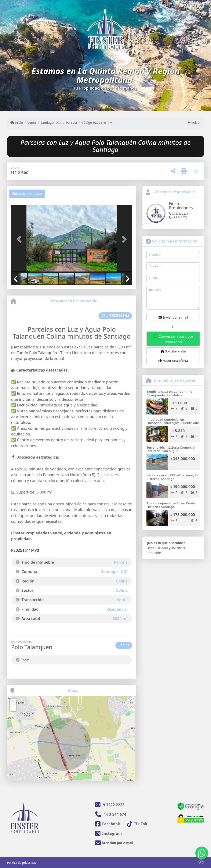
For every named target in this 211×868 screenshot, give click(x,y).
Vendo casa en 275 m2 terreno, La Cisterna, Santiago (172, 477)
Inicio (17, 122)
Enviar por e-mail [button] (173, 317)
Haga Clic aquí (157, 548)
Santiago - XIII (51, 122)
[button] (20, 239)
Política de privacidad (22, 863)
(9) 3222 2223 (178, 214)
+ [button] (13, 702)
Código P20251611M (97, 122)
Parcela (72, 122)
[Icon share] (108, 824)
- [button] (13, 708)
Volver (194, 122)
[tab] (27, 194)
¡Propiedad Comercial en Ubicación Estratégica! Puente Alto (173, 421)
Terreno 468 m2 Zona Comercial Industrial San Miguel (171, 449)
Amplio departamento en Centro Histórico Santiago (171, 505)
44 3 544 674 (178, 217)
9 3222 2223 (114, 805)
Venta (32, 122)
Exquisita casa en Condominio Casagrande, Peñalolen (169, 393)
